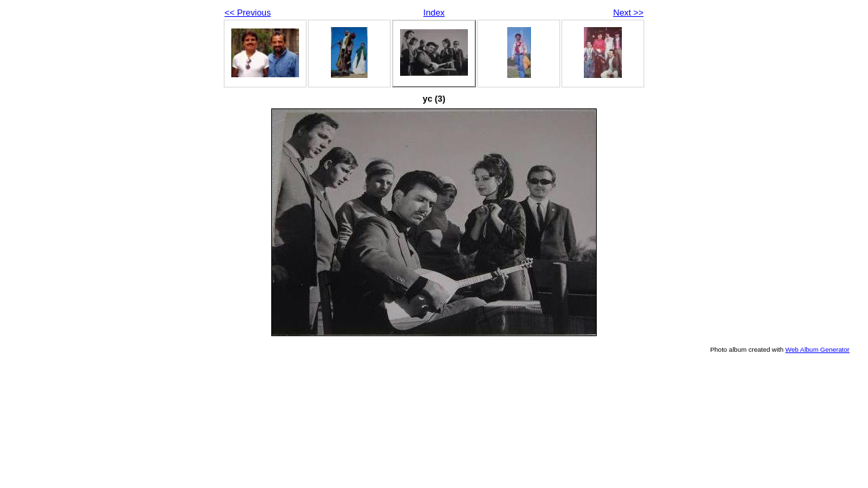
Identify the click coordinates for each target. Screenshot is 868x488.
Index (434, 13)
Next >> (628, 13)
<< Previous (248, 13)
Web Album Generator (817, 349)
